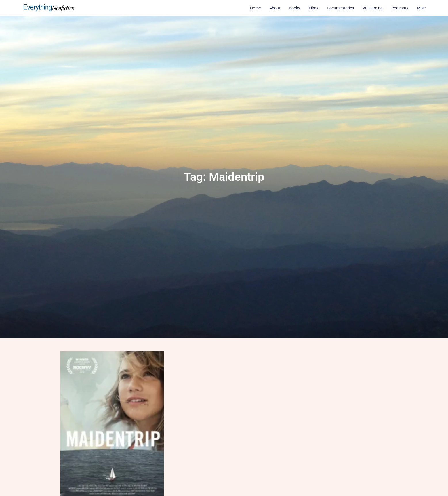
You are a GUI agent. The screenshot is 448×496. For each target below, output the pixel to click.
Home (255, 8)
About (275, 8)
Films (313, 8)
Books (294, 8)
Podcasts (400, 8)
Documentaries (340, 8)
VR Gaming (373, 8)
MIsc (421, 8)
